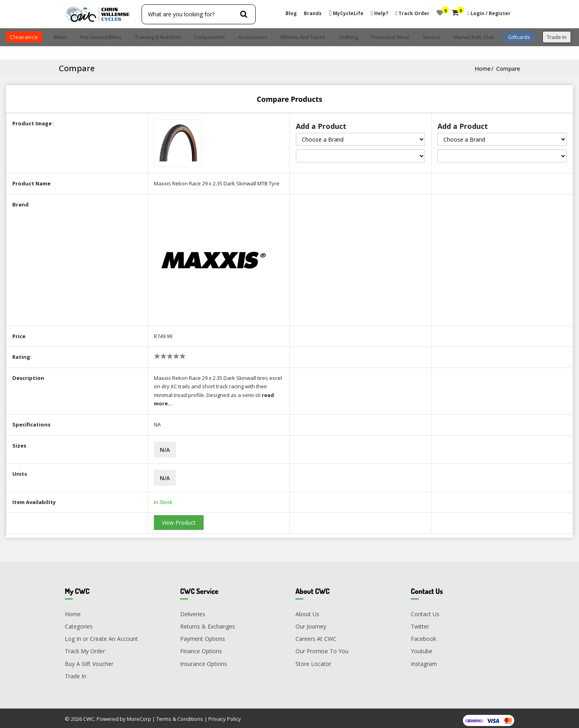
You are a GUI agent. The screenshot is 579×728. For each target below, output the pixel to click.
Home (483, 69)
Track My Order (85, 647)
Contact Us (425, 610)
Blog (291, 13)
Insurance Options (204, 660)
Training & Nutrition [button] (158, 37)
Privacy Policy (225, 715)
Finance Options (201, 647)
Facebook (424, 635)
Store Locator (313, 660)
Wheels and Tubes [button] (303, 37)
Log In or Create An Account (101, 635)
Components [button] (210, 37)
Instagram (424, 660)
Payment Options (203, 635)
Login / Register (491, 13)
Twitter (420, 622)
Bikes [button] (60, 37)
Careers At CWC (316, 635)
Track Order (412, 13)
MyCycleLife (346, 13)
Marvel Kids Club (474, 37)
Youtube (422, 647)
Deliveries (193, 610)
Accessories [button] (253, 37)
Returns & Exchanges (208, 622)
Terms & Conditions (180, 715)
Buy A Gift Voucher (89, 660)
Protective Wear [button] (390, 37)
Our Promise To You (322, 647)
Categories (79, 622)
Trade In (76, 672)
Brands (313, 13)
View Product (179, 519)
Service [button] (432, 37)
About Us (307, 610)
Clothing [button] (348, 37)
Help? (379, 13)
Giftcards (519, 37)
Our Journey (311, 622)
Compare (508, 69)
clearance (24, 37)
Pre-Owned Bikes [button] (101, 37)
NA (157, 421)
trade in (557, 37)
